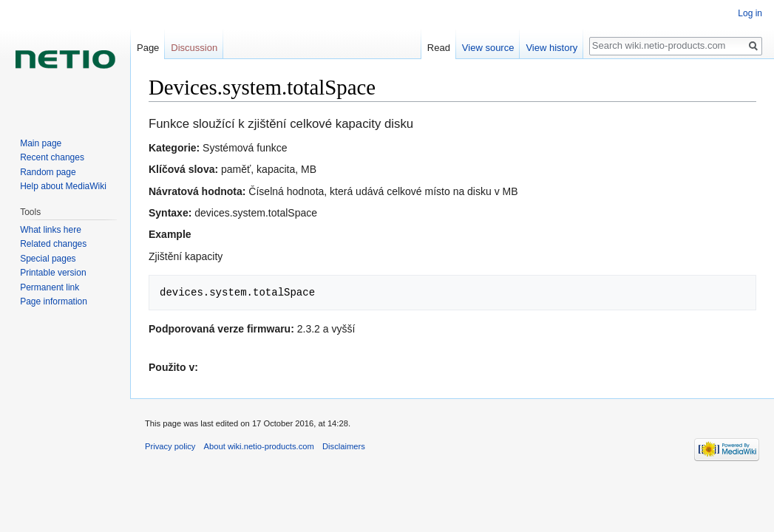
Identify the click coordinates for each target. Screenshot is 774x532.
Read (439, 48)
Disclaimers (344, 446)
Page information (54, 301)
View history (551, 48)
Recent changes (52, 157)
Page (148, 48)
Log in (750, 13)
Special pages (48, 259)
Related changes (53, 244)
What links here (51, 230)
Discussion (194, 48)
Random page (48, 172)
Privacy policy (170, 446)
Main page (41, 143)
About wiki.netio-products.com (259, 446)
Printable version (53, 273)
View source (488, 48)
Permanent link (50, 287)
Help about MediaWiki (63, 186)
